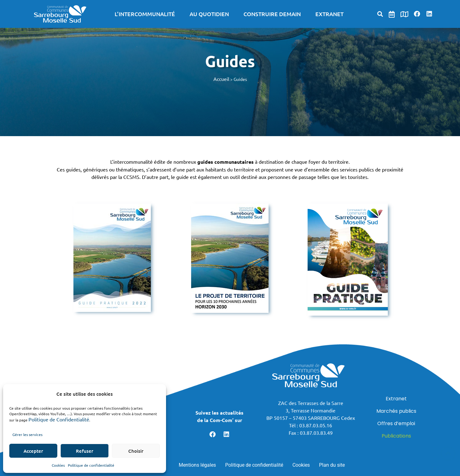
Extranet (396, 399)
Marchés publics (396, 411)
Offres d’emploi (396, 423)
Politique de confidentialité (91, 465)
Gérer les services (27, 434)
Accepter (33, 451)
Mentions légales (197, 465)
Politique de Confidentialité (59, 419)
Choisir (136, 451)
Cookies (58, 465)
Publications (396, 436)
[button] (380, 14)
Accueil (221, 79)
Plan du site (332, 465)
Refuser (85, 451)
